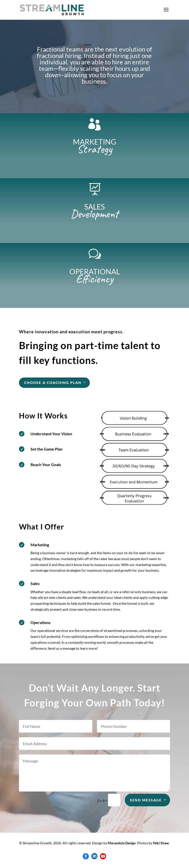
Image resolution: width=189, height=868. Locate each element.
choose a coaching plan (53, 383)
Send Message (146, 800)
